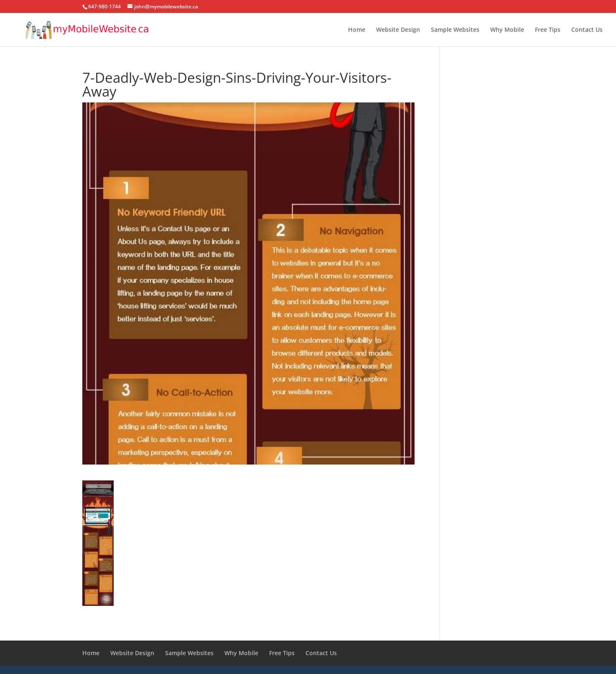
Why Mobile (507, 30)
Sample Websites (455, 30)
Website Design (398, 30)
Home (357, 30)
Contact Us (587, 30)
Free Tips (548, 30)
